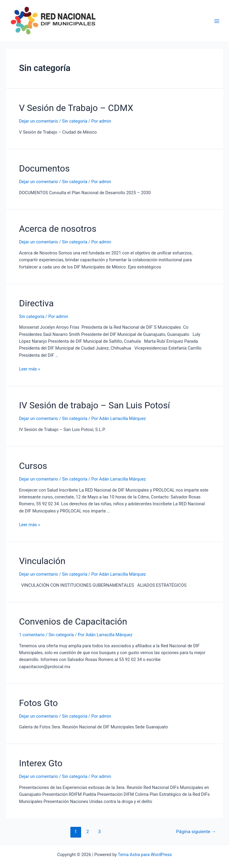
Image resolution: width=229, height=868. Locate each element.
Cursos (33, 466)
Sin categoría (75, 121)
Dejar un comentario (39, 121)
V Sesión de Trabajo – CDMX (76, 108)
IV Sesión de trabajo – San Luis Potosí (95, 405)
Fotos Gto (38, 703)
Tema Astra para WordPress (145, 855)
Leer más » (30, 369)
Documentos (44, 168)
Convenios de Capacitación (73, 621)
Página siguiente (196, 832)
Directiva (36, 303)
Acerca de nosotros (58, 229)
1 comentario (32, 635)
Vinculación (42, 561)
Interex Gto (41, 763)
